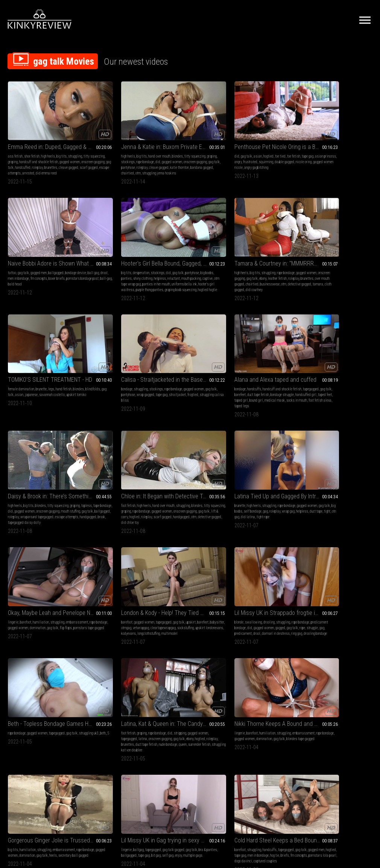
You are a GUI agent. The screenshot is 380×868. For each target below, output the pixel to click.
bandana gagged (114, 157)
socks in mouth (242, 263)
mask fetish (314, 676)
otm (144, 157)
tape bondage (338, 246)
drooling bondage (324, 369)
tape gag (173, 140)
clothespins (165, 570)
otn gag (103, 363)
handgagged (356, 263)
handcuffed (40, 151)
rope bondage (59, 241)
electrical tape (167, 576)
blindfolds (102, 246)
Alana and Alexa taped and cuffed (264, 231)
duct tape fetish (108, 470)
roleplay (55, 151)
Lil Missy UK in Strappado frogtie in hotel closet (339, 337)
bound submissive (133, 564)
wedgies (287, 665)
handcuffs (251, 241)
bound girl (260, 257)
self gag (322, 464)
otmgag (276, 352)
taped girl (245, 257)
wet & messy (271, 665)
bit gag (311, 464)
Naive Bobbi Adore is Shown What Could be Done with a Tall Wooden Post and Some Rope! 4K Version (264, 125)
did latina (116, 363)
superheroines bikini (338, 676)
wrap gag (120, 358)
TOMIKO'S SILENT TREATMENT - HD (116, 231)
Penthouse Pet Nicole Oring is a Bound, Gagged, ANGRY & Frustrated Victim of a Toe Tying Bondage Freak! (190, 125)
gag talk (26, 151)
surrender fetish (93, 475)
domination (165, 358)
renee (63, 682)
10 (257, 737)
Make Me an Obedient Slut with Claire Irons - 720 (190, 544)
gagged (322, 358)
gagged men (262, 134)
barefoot (175, 347)
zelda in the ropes (123, 570)
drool (270, 140)
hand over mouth (121, 134)
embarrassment (168, 352)
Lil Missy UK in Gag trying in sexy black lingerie (339, 443)
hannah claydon (352, 576)
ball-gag (245, 151)
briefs (35, 564)
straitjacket (190, 252)
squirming (180, 146)
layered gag (198, 564)
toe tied (203, 134)
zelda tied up (116, 559)
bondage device (242, 140)
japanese (140, 246)
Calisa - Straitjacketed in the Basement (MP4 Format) (190, 231)
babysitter (262, 352)
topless (322, 246)
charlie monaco (113, 687)
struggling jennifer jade (322, 581)
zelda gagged (110, 564)
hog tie (25, 564)
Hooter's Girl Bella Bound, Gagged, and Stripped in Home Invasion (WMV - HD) (339, 125)
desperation (326, 134)
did (98, 146)
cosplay (352, 670)
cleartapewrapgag (262, 358)
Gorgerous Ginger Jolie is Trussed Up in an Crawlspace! (264, 443)
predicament (315, 363)
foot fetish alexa (265, 263)
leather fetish (26, 252)
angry (206, 140)
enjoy (333, 464)
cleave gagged (32, 157)
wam (235, 670)
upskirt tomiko (119, 252)
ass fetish (15, 134)
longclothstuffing (243, 369)
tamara (38, 263)
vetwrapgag (239, 358)
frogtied (205, 252)
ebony (11, 252)
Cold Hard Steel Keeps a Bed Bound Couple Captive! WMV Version (41, 544)
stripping (141, 453)
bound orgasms (202, 559)
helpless (312, 146)
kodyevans (268, 363)
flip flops (193, 358)
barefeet (277, 246)
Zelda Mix (94, 544)
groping (51, 140)
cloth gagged (53, 263)
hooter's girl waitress (334, 157)
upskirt (236, 352)
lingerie (162, 347)
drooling (340, 347)
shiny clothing (357, 140)
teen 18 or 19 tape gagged (261, 570)
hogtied (191, 134)
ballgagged (279, 134)
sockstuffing (284, 358)
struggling (15, 140)
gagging (340, 670)
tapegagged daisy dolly (331, 269)
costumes (324, 559)
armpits (328, 670)
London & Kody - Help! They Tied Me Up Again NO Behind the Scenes (264, 337)
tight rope (131, 363)
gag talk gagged (358, 453)
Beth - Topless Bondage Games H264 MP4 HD (41, 443)
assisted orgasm (201, 570)
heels (265, 464)
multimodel (264, 369)
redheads (101, 682)
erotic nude (90, 553)
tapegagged (249, 246)
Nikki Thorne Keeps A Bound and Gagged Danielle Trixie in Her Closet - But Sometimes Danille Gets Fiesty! (190, 443)
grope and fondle (168, 581)
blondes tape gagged (201, 464)
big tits (62, 134)
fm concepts (240, 146)
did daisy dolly (108, 693)
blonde (310, 347)
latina (126, 458)
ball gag (260, 140)
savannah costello (95, 252)
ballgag (323, 453)
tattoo (236, 134)
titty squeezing (34, 140)
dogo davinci (32, 570)
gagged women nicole (180, 151)
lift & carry (28, 363)
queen (144, 470)
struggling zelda (94, 559)
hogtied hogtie (361, 163)
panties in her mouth (341, 151)
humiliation (190, 347)
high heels (48, 134)
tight (93, 363)
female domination (96, 241)
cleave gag (313, 670)
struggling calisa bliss (173, 257)
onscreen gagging (135, 146)
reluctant (326, 146)
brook (309, 269)
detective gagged (20, 263)
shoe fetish (32, 134)
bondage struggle (253, 252)
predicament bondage (333, 352)
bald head (259, 151)
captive (359, 146)
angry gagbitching (208, 151)
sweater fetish (330, 576)
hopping (236, 570)
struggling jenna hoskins (99, 163)
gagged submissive (96, 570)
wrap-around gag (193, 581)
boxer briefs (258, 146)
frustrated (164, 146)
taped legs (285, 263)
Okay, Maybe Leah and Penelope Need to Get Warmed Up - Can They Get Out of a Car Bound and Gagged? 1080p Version (190, 337)
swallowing (325, 347)
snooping (312, 576)
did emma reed (46, 163)
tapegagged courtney (22, 693)
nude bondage (129, 470)
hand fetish (138, 241)
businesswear (52, 257)
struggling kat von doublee (124, 475)
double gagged (198, 146)
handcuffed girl (277, 252)
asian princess (190, 140)
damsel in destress (347, 363)
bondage (163, 241)
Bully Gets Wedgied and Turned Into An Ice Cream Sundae (264, 655)
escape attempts (335, 263)
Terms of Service (167, 784)
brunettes (14, 157)
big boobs (328, 140)
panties (341, 140)
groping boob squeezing (334, 163)
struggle (354, 358)
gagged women (46, 146)
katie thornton (92, 157)
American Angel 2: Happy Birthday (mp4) (339, 655)
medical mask (278, 257)
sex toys (185, 559)
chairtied (133, 157)
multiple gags (347, 464)
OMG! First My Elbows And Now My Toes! (190, 655)
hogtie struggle (103, 576)
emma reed (32, 687)
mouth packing (343, 146)
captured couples (54, 570)
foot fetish (15, 347)
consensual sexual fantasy (185, 587)
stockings (123, 140)
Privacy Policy (217, 784)
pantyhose (102, 151)
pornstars (268, 564)
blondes (139, 134)
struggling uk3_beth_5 (30, 458)
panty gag (181, 570)
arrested (28, 163)
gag (98, 358)
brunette (116, 241)
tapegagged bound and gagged (199, 576)
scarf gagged (52, 157)
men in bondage (286, 140)
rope (344, 358)
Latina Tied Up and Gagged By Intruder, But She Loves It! (116, 337)
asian (180, 134)
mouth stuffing (352, 252)
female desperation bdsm (258, 670)
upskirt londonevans (245, 363)
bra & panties (328, 458)
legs (126, 241)
